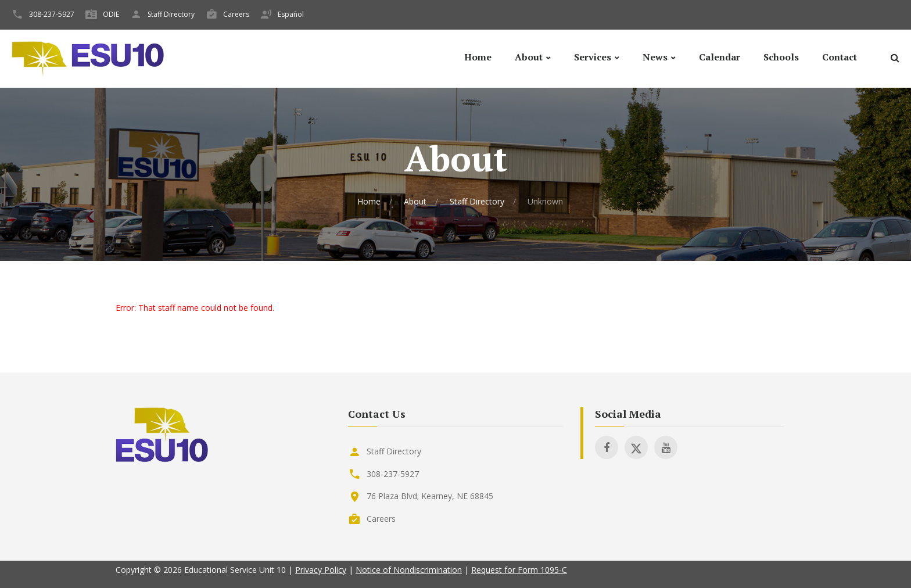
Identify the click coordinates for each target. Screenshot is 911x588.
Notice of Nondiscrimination (409, 570)
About (529, 57)
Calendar (720, 57)
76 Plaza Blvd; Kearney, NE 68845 (430, 496)
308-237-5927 (52, 14)
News (655, 57)
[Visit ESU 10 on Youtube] (666, 447)
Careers (236, 14)
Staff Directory (171, 14)
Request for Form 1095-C (519, 570)
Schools (781, 57)
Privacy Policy (321, 570)
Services (593, 57)
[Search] (895, 60)
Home (478, 57)
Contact (840, 57)
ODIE (111, 14)
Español (291, 14)
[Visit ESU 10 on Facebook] (607, 447)
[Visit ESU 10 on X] (636, 447)
